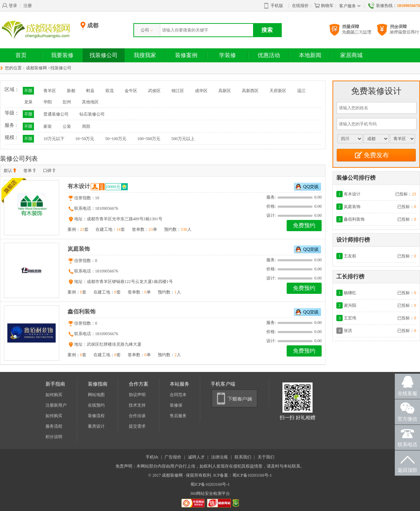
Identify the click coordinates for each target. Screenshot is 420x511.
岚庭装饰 (79, 249)
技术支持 (137, 405)
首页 (21, 55)
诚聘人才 (196, 457)
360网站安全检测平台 (210, 493)
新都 (71, 91)
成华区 (201, 91)
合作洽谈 (137, 416)
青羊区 (50, 91)
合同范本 (178, 395)
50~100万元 (116, 139)
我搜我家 (145, 55)
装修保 (176, 405)
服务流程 (54, 426)
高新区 (225, 91)
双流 (110, 91)
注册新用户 (56, 405)
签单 (30, 171)
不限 (28, 91)
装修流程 (96, 416)
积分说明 (54, 437)
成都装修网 (36, 68)
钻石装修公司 (92, 114)
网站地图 (96, 395)
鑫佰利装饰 (82, 312)
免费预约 (304, 225)
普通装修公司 (56, 114)
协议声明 (137, 395)
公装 (67, 126)
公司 (147, 30)
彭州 (67, 102)
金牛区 (131, 91)
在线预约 (96, 405)
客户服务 (350, 6)
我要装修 (62, 55)
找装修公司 (104, 55)
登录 (9, 6)
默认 (10, 171)
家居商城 (351, 55)
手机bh (152, 457)
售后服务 (178, 416)
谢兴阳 (350, 305)
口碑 (49, 171)
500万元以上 (183, 139)
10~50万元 (85, 139)
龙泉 (28, 102)
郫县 (90, 91)
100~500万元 (149, 139)
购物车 (324, 6)
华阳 (48, 102)
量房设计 (96, 426)
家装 (48, 126)
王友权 (350, 256)
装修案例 (186, 55)
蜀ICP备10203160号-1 (210, 484)
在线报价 (300, 6)
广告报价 (173, 457)
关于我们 (266, 457)
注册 (28, 6)
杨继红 (350, 293)
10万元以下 (54, 139)
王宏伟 (350, 318)
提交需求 (137, 426)
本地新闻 (310, 55)
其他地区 (90, 102)
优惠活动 (269, 55)
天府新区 (278, 91)
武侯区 (154, 91)
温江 (301, 91)
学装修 (227, 55)
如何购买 (54, 395)
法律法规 (219, 457)
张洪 (348, 331)
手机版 (274, 6)
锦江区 (178, 91)
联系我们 (243, 457)
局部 (86, 126)
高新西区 (250, 91)
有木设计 (79, 186)
